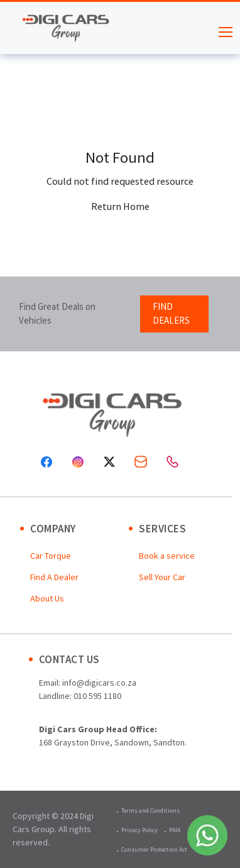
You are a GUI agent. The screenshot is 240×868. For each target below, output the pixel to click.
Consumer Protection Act (154, 849)
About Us (47, 598)
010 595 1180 (97, 696)
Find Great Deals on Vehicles (57, 314)
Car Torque (51, 556)
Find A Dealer (54, 577)
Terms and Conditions (150, 810)
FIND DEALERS (171, 314)
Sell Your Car (162, 577)
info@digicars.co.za (99, 683)
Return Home (120, 206)
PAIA (175, 830)
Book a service (167, 556)
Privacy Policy (139, 830)
